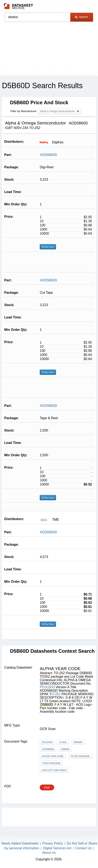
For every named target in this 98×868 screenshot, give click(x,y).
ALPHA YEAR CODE (53, 756)
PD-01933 (47, 687)
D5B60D (78, 742)
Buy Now (48, 247)
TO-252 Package (80, 756)
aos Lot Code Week (54, 770)
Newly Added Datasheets (20, 843)
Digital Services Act (57, 848)
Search (81, 17)
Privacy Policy (53, 843)
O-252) (63, 742)
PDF (47, 788)
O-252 (57, 694)
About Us (49, 853)
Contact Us (84, 848)
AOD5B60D (48, 155)
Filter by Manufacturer (23, 111)
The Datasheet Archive (19, 6)
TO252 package (51, 763)
